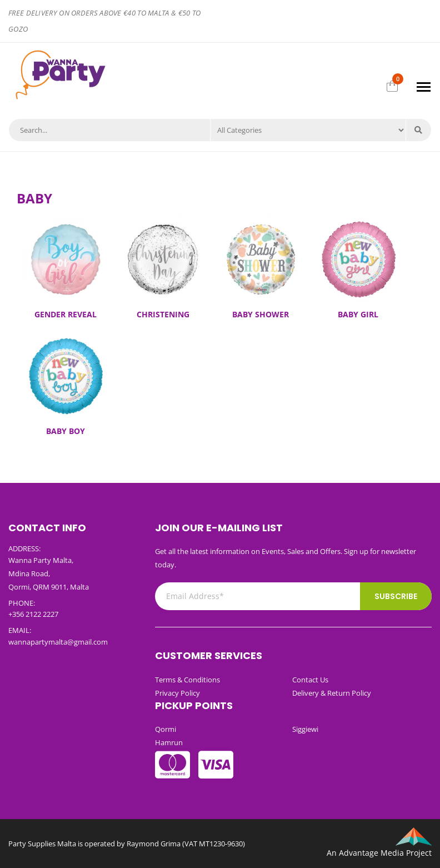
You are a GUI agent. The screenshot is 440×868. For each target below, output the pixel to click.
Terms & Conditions (187, 680)
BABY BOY (66, 431)
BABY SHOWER (261, 314)
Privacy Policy (177, 693)
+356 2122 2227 (33, 614)
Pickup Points (194, 705)
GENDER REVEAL (66, 314)
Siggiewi (305, 729)
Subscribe (396, 596)
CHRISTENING (163, 314)
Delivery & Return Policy (332, 693)
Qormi (166, 729)
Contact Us (310, 680)
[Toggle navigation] (424, 87)
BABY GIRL (358, 314)
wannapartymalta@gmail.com (58, 642)
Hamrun (169, 742)
